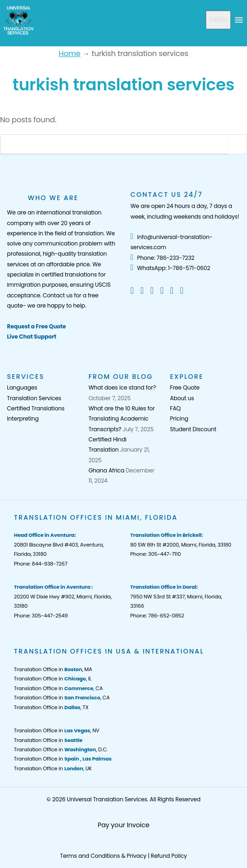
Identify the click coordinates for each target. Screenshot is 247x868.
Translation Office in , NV (57, 730)
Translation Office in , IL (53, 679)
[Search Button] (237, 144)
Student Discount (193, 429)
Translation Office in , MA (53, 669)
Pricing (179, 418)
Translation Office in (48, 740)
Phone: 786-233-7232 (163, 258)
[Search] (114, 144)
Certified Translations (36, 408)
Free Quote (185, 387)
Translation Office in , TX (51, 707)
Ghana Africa (106, 470)
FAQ (175, 408)
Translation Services (34, 398)
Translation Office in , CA (58, 688)
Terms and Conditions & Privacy (103, 856)
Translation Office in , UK (53, 768)
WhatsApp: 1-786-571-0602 (171, 268)
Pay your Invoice (124, 825)
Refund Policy (169, 856)
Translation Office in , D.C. (61, 749)
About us (182, 398)
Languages (22, 387)
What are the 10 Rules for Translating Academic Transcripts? (122, 419)
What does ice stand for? (122, 387)
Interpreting (23, 418)
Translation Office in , (63, 759)
